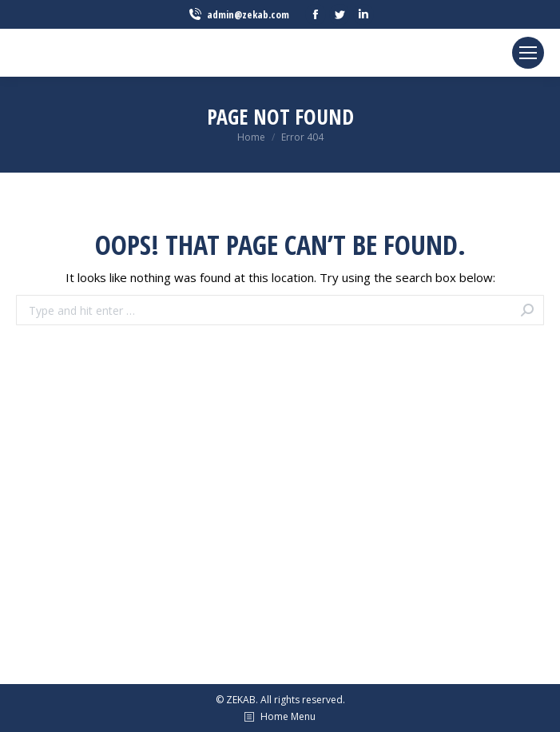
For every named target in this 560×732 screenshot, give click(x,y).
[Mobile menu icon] (528, 53)
